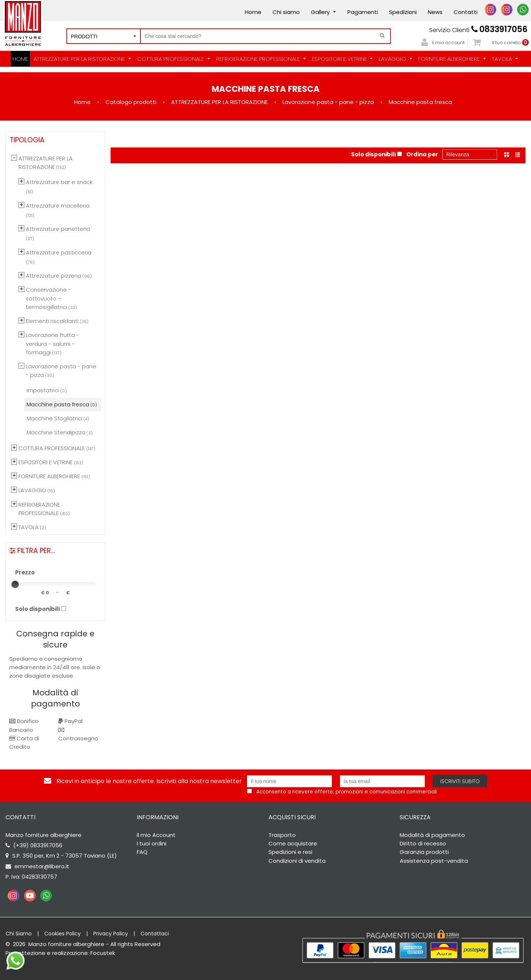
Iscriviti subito (460, 781)
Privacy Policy (111, 934)
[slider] (15, 584)
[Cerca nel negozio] (265, 36)
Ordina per (422, 154)
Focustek (103, 953)
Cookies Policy (63, 934)
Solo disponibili (373, 154)
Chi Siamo (19, 934)
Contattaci (155, 934)
